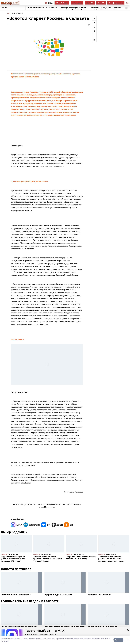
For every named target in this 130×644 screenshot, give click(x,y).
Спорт (9, 13)
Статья (4, 7)
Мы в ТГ (101, 3)
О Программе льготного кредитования (42, 7)
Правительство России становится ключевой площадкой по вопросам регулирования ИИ (73, 8)
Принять (118, 640)
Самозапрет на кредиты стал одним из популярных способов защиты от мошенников (106, 8)
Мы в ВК (90, 3)
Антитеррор (77, 3)
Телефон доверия (116, 3)
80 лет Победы (62, 3)
